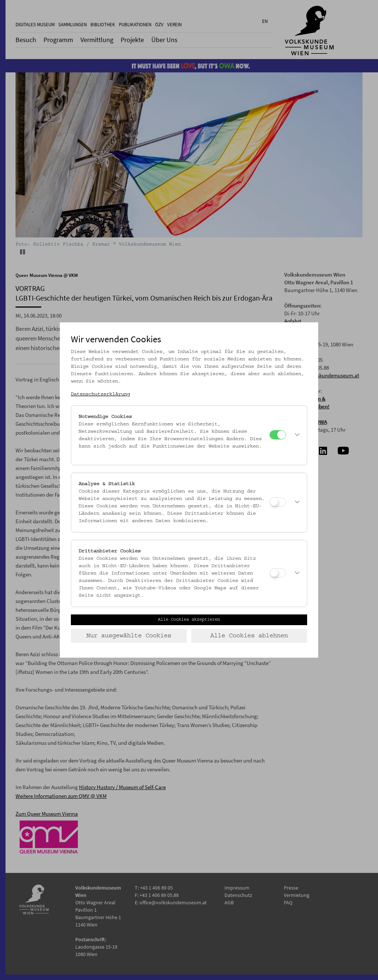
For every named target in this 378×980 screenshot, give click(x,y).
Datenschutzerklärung (100, 394)
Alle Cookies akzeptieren (189, 620)
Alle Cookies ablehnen (249, 636)
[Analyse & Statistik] (278, 502)
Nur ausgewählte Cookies (129, 636)
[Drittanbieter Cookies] (278, 573)
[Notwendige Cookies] (278, 435)
